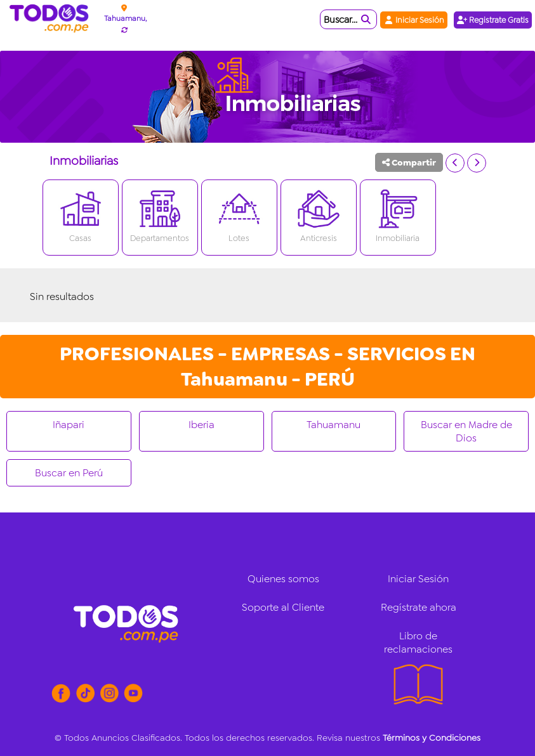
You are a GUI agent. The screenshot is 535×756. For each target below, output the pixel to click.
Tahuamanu (334, 425)
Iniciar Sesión (414, 20)
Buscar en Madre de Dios (466, 431)
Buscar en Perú (69, 473)
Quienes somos (283, 579)
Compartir (409, 162)
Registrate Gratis (493, 20)
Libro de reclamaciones (418, 642)
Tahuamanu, (125, 18)
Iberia (201, 425)
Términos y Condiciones (432, 738)
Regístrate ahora (419, 607)
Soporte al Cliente (283, 607)
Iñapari (69, 425)
